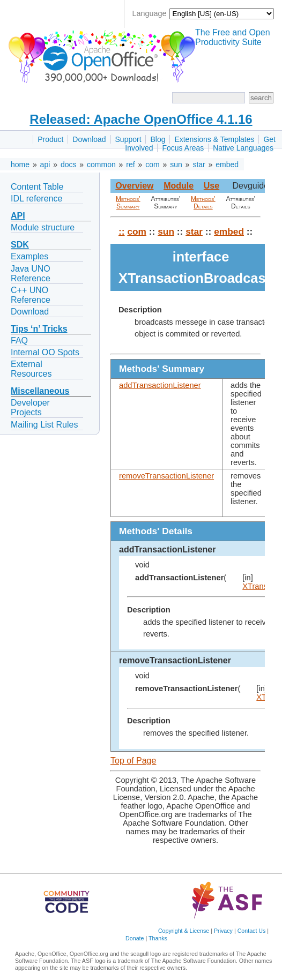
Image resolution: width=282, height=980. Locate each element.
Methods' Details (203, 203)
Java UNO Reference (31, 274)
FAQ (19, 341)
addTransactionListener (160, 385)
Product (50, 139)
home (20, 164)
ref (130, 164)
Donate (135, 938)
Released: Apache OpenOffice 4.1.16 (141, 119)
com (152, 164)
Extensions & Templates (214, 139)
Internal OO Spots (45, 352)
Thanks (158, 938)
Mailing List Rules (44, 425)
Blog (158, 139)
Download (89, 139)
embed (227, 164)
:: (122, 231)
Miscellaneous (40, 391)
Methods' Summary (128, 203)
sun (176, 164)
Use (211, 186)
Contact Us (252, 931)
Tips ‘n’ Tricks (39, 329)
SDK (20, 245)
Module (179, 186)
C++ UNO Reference (31, 295)
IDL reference (36, 199)
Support (128, 139)
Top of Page (133, 761)
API (18, 216)
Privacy (223, 931)
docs (69, 164)
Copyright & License (184, 931)
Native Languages (243, 148)
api (45, 164)
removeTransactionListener (166, 476)
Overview (134, 186)
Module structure (43, 227)
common (101, 164)
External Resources (31, 369)
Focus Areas (183, 148)
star (199, 164)
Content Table (37, 187)
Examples (29, 256)
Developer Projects (30, 407)
